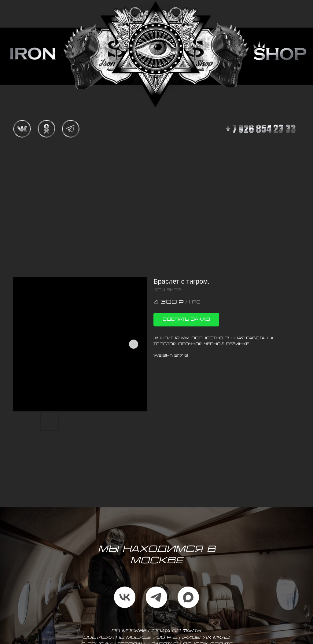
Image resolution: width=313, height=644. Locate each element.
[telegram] (156, 597)
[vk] (125, 597)
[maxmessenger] (188, 597)
